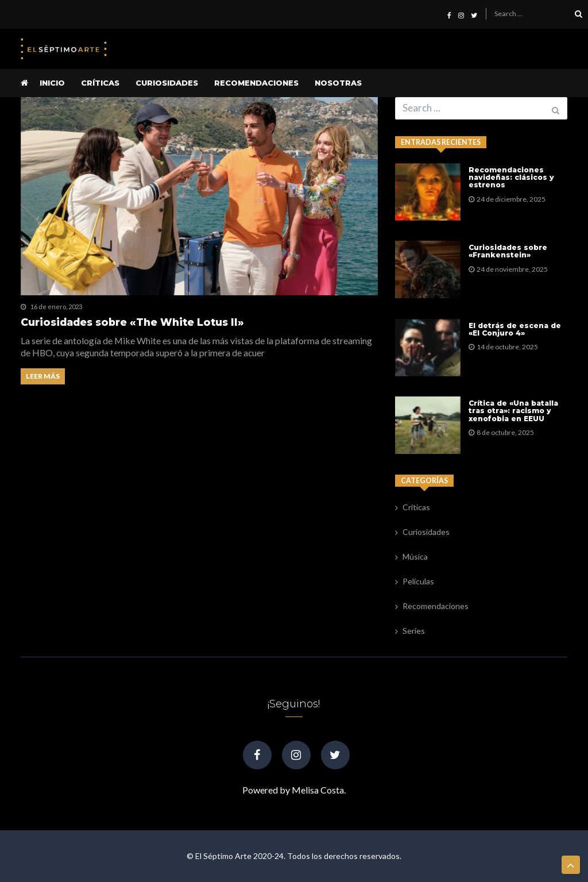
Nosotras (338, 83)
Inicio (52, 83)
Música (415, 556)
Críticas (100, 83)
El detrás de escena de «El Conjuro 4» (515, 330)
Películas (418, 581)
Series (414, 631)
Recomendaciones (256, 83)
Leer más (43, 376)
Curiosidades (167, 83)
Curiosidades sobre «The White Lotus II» (132, 322)
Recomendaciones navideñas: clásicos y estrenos (511, 178)
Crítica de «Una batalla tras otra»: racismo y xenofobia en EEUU (513, 411)
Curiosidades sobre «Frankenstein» (508, 251)
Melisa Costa (318, 790)
